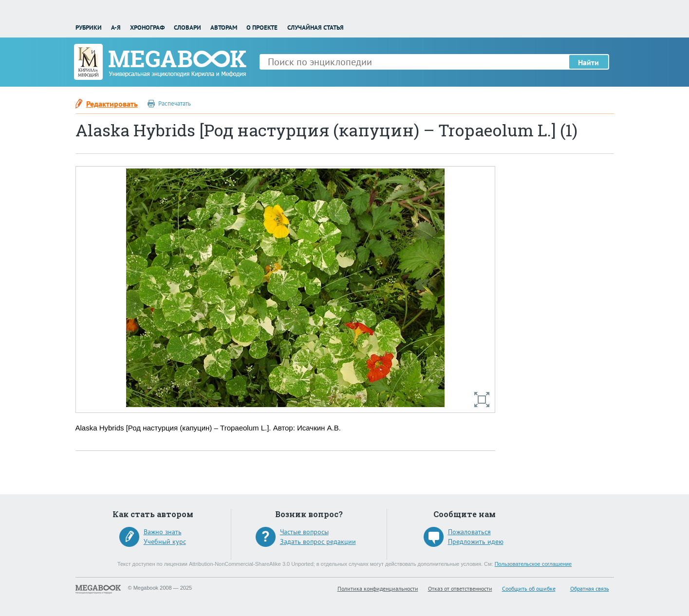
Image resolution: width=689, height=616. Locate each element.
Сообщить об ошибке (529, 588)
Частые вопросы (304, 532)
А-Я (116, 28)
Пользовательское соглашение (533, 564)
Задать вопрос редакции (318, 541)
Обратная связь (590, 588)
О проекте (262, 28)
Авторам (224, 28)
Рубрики (89, 28)
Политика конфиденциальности (378, 588)
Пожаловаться (469, 532)
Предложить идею (476, 541)
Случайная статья (316, 28)
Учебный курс (165, 541)
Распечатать (175, 103)
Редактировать (112, 104)
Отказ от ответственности (460, 588)
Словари (187, 28)
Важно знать (163, 532)
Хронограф (147, 28)
